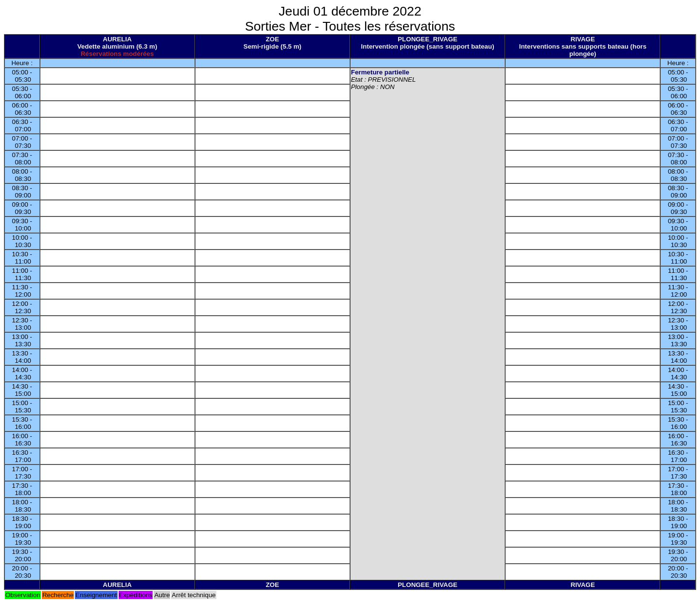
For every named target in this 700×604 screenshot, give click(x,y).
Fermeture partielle (380, 72)
